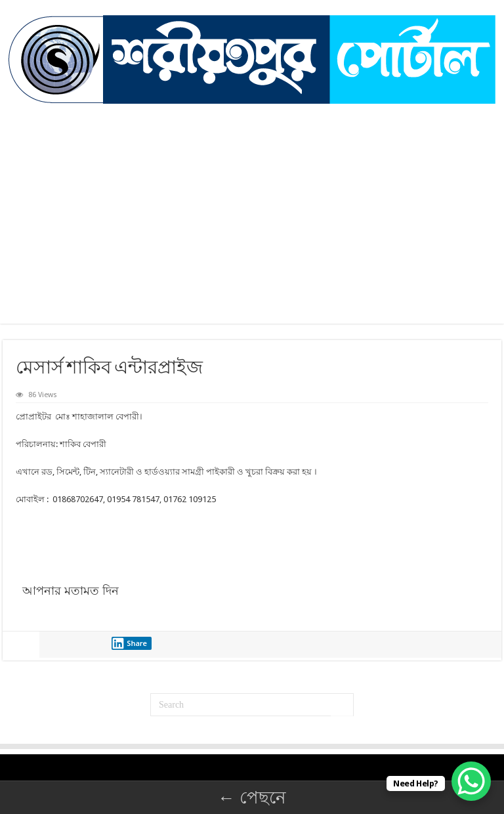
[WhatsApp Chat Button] (471, 781)
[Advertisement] (252, 232)
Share (129, 643)
